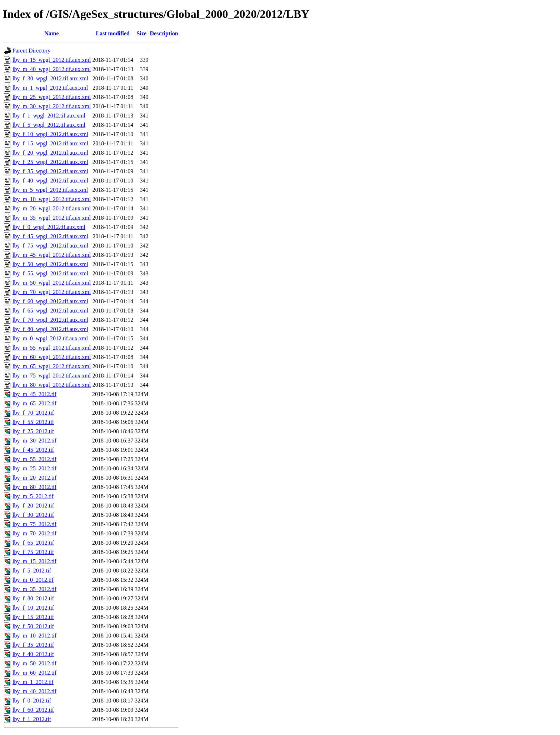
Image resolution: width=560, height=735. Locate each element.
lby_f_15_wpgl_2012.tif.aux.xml (50, 143)
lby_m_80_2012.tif (34, 487)
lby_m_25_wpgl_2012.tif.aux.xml (52, 97)
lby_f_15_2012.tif (33, 617)
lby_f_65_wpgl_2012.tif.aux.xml (50, 311)
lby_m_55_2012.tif (34, 459)
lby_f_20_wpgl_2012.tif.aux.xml (50, 153)
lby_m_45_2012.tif (34, 394)
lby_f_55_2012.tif (33, 422)
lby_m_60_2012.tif (34, 673)
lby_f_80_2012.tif (33, 598)
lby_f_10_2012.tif (33, 608)
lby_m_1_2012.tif (33, 682)
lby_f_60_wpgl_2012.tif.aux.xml (50, 301)
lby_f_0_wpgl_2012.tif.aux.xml (49, 227)
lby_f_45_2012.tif (33, 450)
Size (142, 33)
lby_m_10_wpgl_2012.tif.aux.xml (52, 199)
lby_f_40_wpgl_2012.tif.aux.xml (50, 181)
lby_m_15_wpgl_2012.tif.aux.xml (52, 60)
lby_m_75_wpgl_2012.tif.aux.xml (52, 376)
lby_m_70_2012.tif (34, 533)
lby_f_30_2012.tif (33, 515)
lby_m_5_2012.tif (33, 496)
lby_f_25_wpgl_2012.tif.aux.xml (50, 162)
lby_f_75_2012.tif (33, 552)
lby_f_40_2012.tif (33, 654)
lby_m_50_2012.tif (34, 663)
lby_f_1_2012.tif (32, 719)
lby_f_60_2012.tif (33, 710)
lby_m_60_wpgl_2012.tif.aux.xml (52, 357)
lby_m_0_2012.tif (33, 580)
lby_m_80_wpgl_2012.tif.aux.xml (52, 385)
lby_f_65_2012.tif (33, 543)
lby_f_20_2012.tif (33, 506)
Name (52, 33)
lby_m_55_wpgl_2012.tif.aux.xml (52, 348)
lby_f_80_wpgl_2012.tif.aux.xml (50, 329)
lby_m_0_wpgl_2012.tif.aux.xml (50, 338)
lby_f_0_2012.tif (32, 701)
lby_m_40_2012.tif (34, 691)
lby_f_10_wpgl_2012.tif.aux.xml (50, 134)
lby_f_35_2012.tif (33, 645)
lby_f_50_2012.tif (33, 626)
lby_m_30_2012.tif (34, 441)
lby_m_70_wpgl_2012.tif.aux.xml (52, 292)
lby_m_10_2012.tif (34, 636)
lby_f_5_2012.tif (32, 571)
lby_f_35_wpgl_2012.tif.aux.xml (50, 171)
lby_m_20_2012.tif (34, 478)
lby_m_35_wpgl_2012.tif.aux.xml (52, 218)
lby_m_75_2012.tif (34, 524)
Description (164, 33)
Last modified (113, 33)
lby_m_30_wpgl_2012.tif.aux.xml (52, 106)
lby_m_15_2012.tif (34, 561)
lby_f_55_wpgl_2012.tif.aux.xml (50, 273)
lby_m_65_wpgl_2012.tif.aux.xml (52, 366)
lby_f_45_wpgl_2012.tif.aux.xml (50, 236)
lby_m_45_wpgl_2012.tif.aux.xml (52, 255)
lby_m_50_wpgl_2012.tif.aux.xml (52, 283)
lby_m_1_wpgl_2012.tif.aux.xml (50, 88)
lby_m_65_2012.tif (34, 403)
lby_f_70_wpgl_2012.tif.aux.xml (50, 320)
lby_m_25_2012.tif (34, 468)
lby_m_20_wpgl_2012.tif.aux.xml (52, 208)
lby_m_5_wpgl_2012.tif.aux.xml (50, 190)
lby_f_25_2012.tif (33, 431)
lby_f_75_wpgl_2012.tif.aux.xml (50, 246)
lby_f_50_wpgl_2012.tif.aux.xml (50, 264)
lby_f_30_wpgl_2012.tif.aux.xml (50, 78)
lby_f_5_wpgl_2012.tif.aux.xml (49, 125)
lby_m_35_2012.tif (34, 589)
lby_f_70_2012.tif (33, 413)
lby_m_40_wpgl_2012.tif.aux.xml (52, 69)
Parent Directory (31, 51)
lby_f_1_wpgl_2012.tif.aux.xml (49, 116)
